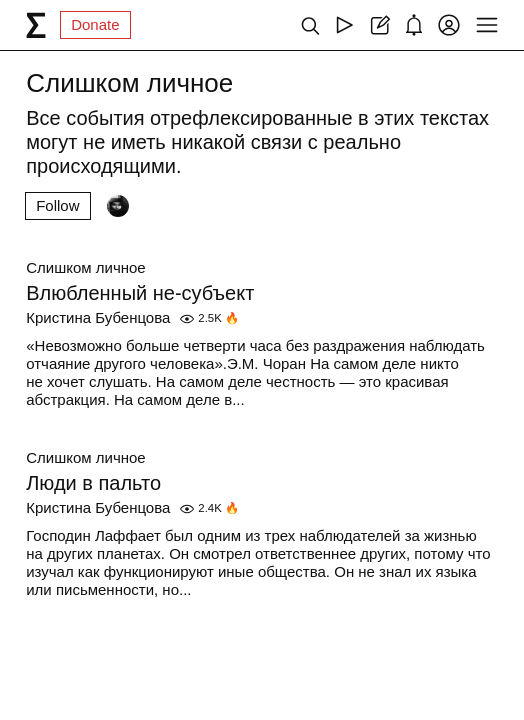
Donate (95, 24)
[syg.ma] (36, 25)
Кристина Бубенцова (98, 317)
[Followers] (118, 206)
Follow (57, 205)
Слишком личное (85, 267)
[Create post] (379, 25)
